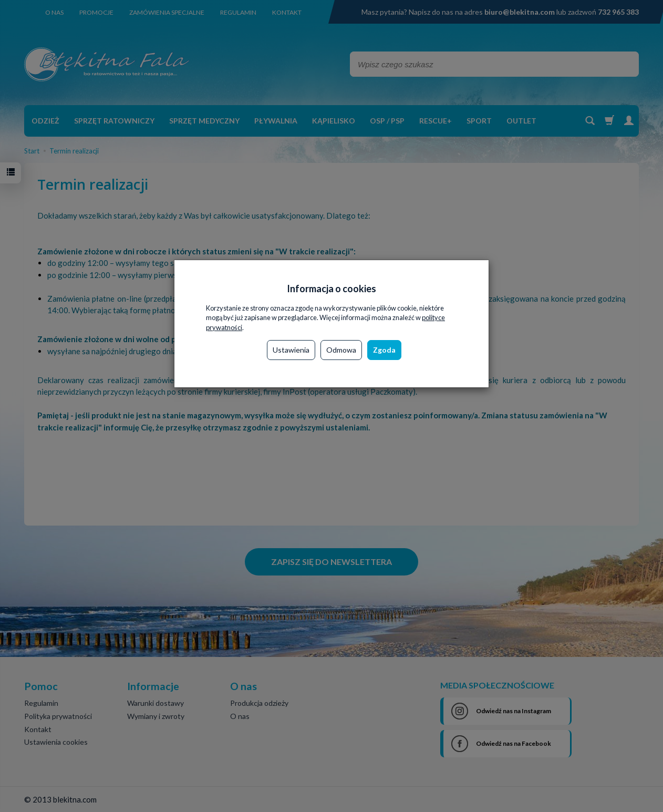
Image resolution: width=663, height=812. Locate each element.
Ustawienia (291, 350)
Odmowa (341, 350)
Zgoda (384, 350)
